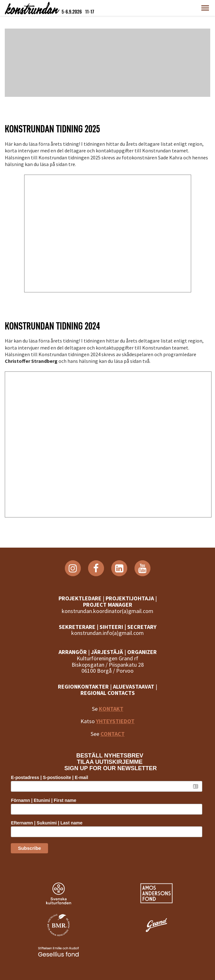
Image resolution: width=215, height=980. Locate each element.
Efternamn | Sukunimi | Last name (47, 823)
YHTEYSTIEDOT (115, 721)
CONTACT (113, 734)
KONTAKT (111, 709)
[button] (205, 8)
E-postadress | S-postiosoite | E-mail (49, 777)
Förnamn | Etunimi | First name (43, 800)
